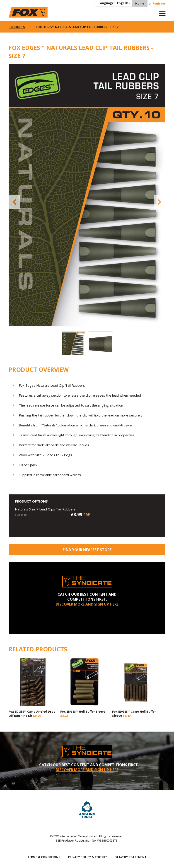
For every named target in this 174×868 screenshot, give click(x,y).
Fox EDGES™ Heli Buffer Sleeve (83, 711)
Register (159, 3)
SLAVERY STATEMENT (131, 857)
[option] (87, 195)
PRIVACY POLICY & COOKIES (88, 857)
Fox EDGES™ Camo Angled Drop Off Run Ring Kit (32, 714)
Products (17, 27)
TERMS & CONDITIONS (44, 857)
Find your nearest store (87, 550)
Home (140, 3)
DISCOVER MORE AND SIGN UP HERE (87, 604)
